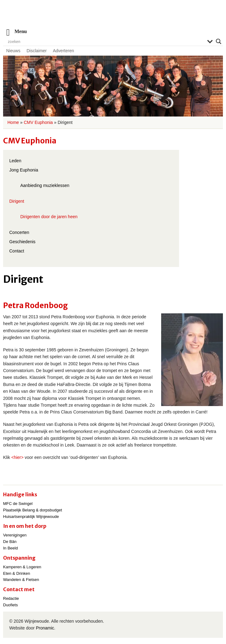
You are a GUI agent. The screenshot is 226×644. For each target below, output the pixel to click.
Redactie (11, 598)
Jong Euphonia (24, 170)
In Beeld (10, 548)
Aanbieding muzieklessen (45, 185)
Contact (17, 251)
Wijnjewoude (113, 17)
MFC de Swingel (18, 504)
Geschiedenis (22, 242)
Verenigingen (15, 535)
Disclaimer (37, 51)
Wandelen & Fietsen (21, 580)
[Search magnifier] (219, 41)
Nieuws (13, 51)
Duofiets (10, 605)
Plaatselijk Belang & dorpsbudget (33, 510)
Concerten (19, 232)
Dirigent (17, 201)
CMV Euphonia (38, 122)
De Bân (10, 542)
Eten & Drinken (17, 573)
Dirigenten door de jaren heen (49, 217)
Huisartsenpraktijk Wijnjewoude (31, 517)
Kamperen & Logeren (22, 567)
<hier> (17, 457)
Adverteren (63, 51)
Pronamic (45, 628)
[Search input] (106, 41)
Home (13, 122)
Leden (15, 161)
